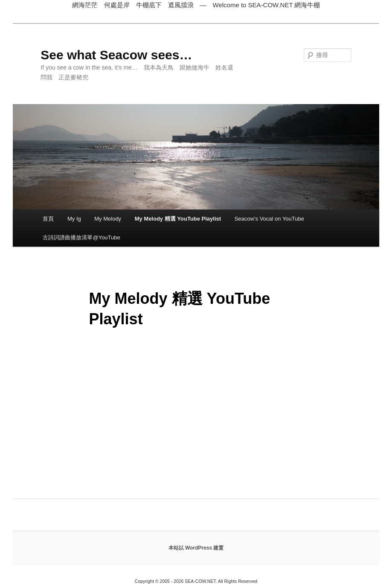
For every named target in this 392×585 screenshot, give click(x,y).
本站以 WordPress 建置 (196, 548)
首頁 (48, 219)
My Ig (74, 219)
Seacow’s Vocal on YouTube (269, 219)
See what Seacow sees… (116, 55)
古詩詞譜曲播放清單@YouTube (81, 237)
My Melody (108, 219)
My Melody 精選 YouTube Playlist (178, 219)
